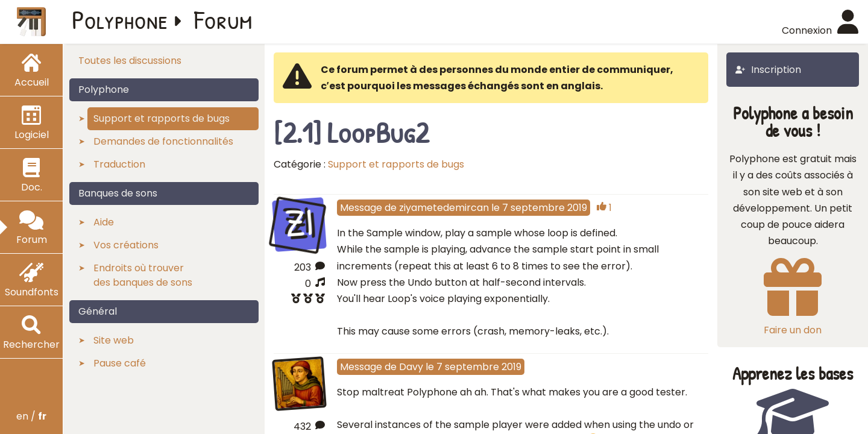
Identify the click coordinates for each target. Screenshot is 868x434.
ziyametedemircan (444, 208)
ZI (299, 223)
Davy (411, 367)
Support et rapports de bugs (396, 164)
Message (361, 208)
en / (31, 416)
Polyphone (120, 19)
